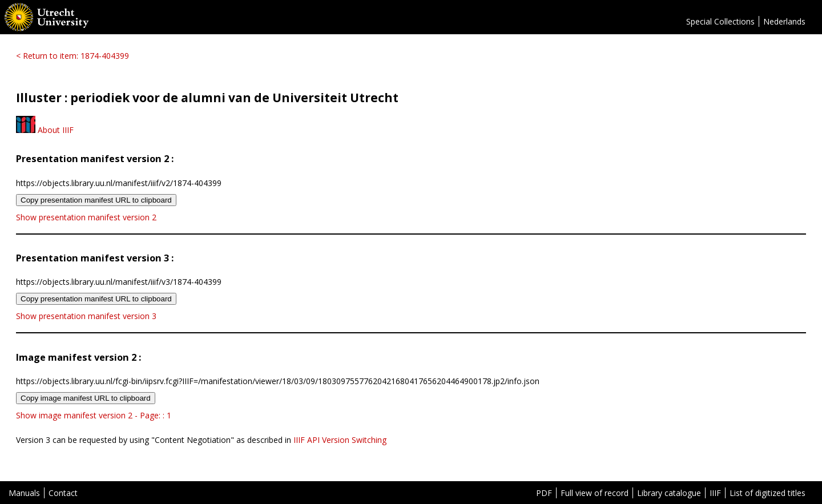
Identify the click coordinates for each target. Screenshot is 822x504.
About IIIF (45, 130)
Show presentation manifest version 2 (86, 217)
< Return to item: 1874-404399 (72, 56)
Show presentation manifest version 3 (86, 316)
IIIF (715, 493)
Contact (63, 493)
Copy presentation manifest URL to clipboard (96, 200)
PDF (544, 493)
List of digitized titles (767, 493)
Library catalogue (669, 493)
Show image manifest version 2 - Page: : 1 (94, 415)
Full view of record (595, 493)
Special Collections (720, 21)
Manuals (24, 493)
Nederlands (784, 21)
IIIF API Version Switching (340, 440)
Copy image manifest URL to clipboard (86, 398)
